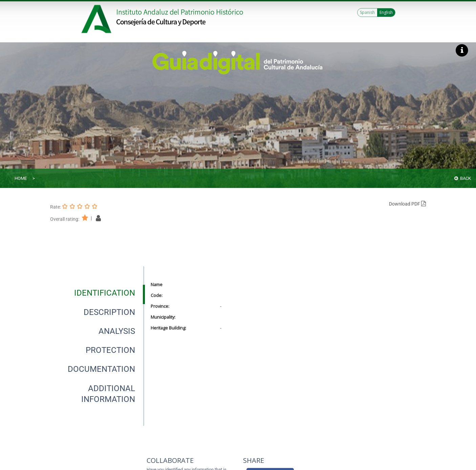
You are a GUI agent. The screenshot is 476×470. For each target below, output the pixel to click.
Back (463, 178)
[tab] (105, 293)
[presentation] (97, 293)
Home (21, 178)
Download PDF (407, 204)
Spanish (367, 12)
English (386, 12)
